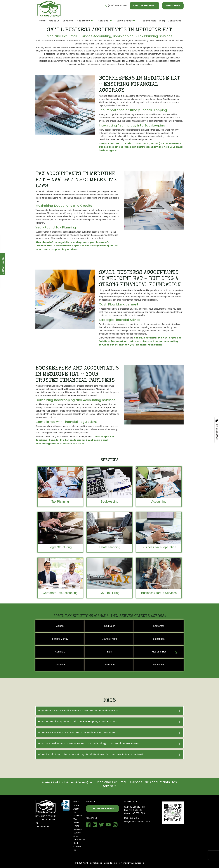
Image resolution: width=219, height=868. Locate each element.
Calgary (60, 626)
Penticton (110, 665)
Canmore (60, 652)
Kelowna (60, 665)
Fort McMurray (60, 639)
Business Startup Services (159, 593)
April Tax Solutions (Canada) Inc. (100, 863)
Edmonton (159, 626)
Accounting (159, 502)
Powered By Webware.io (131, 863)
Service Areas (125, 21)
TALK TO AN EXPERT (144, 6)
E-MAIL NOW (173, 6)
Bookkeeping (109, 502)
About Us (54, 21)
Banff (109, 652)
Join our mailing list (103, 808)
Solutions (68, 21)
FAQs (76, 826)
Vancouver (159, 665)
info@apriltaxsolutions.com (137, 822)
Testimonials (149, 21)
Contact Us (175, 21)
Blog (162, 21)
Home (42, 21)
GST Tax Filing (109, 593)
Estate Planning (109, 547)
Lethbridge (159, 639)
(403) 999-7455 (117, 6)
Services (103, 21)
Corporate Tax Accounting (60, 593)
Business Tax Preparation (159, 547)
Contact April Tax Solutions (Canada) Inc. (68, 782)
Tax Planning (60, 502)
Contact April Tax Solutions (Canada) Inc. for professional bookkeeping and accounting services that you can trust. (75, 440)
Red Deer (109, 626)
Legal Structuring (60, 547)
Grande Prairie (109, 639)
